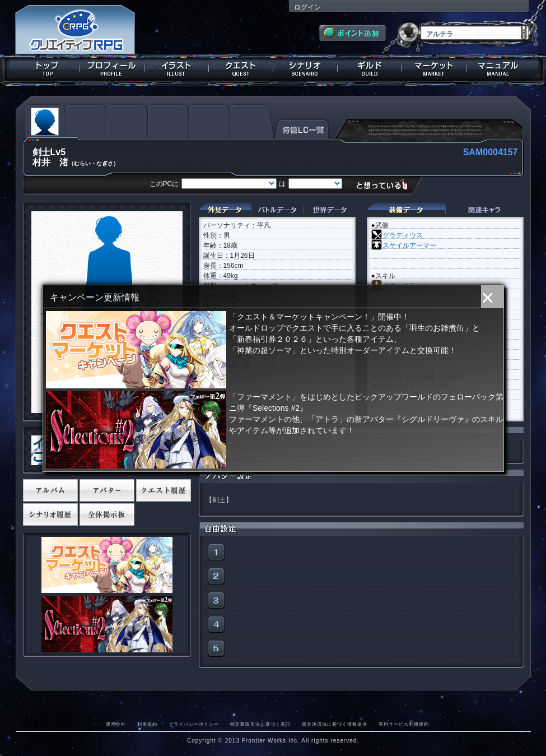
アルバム (50, 490)
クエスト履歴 (164, 490)
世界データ (329, 210)
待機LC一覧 (302, 128)
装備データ (406, 210)
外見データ (225, 210)
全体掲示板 (107, 514)
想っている (386, 185)
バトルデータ (277, 210)
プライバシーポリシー (194, 724)
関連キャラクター (484, 210)
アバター (107, 490)
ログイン (307, 7)
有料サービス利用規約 (404, 724)
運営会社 (116, 724)
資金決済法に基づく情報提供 (335, 724)
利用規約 (147, 724)
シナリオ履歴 (50, 514)
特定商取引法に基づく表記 (260, 724)
